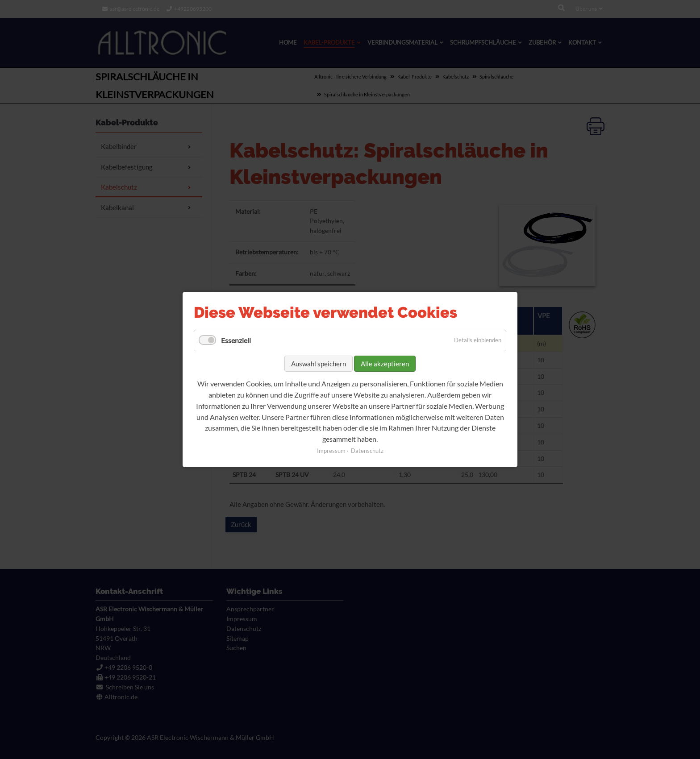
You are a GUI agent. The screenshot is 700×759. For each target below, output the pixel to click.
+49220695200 (193, 9)
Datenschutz (367, 451)
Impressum (331, 451)
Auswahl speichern (319, 363)
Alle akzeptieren (385, 363)
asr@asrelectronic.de (135, 9)
